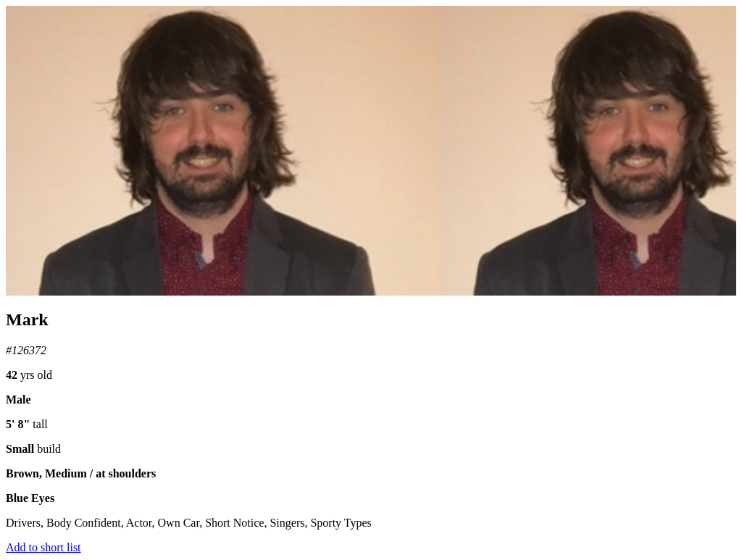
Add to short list (43, 547)
